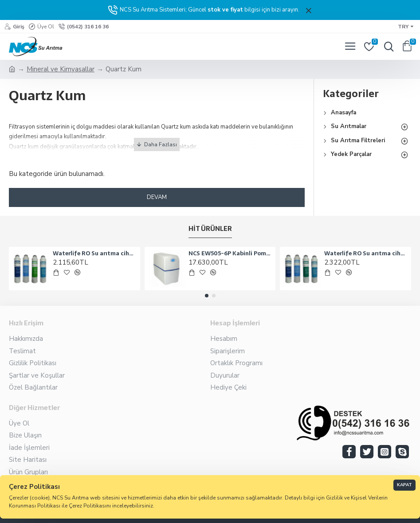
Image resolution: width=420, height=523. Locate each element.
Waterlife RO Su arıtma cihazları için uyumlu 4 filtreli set (366, 254)
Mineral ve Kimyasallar (61, 69)
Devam (157, 197)
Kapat (404, 485)
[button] (207, 296)
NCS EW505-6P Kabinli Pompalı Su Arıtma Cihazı (230, 254)
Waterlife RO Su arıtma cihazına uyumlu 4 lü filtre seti (95, 254)
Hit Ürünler (210, 229)
